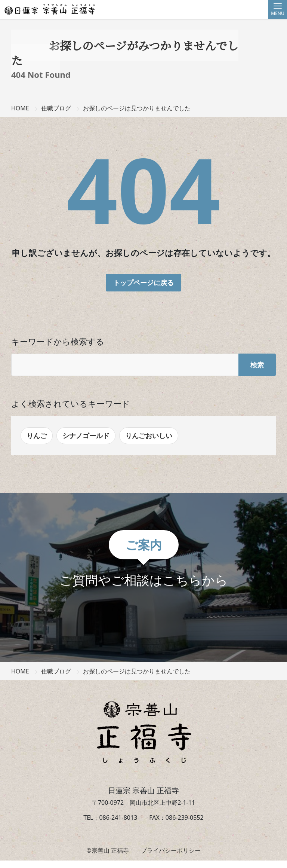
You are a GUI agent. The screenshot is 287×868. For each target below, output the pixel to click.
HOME (20, 108)
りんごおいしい (149, 435)
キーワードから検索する (58, 341)
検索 (257, 365)
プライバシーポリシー (171, 850)
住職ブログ (56, 108)
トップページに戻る (143, 282)
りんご (37, 435)
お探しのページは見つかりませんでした (137, 108)
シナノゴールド (86, 435)
